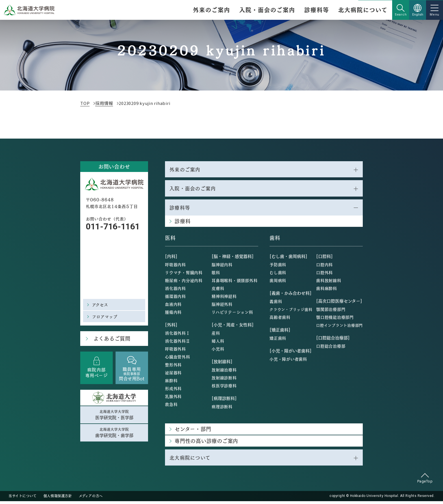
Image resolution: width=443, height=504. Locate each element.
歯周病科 (278, 283)
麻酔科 (171, 383)
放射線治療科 (224, 372)
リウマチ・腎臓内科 (184, 275)
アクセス (101, 304)
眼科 (216, 275)
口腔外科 (324, 275)
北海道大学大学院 (114, 416)
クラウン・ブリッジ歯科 (291, 312)
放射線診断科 (224, 380)
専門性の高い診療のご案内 (206, 443)
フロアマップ (106, 316)
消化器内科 (175, 290)
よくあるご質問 (110, 339)
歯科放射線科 (329, 283)
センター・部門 (193, 431)
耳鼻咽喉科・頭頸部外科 (234, 283)
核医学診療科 (224, 388)
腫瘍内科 (173, 314)
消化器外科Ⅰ (178, 335)
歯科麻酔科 (327, 290)
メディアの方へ (91, 499)
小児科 (218, 351)
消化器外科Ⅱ (178, 343)
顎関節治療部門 (331, 311)
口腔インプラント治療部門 (339, 327)
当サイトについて (23, 499)
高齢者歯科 (280, 319)
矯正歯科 (278, 340)
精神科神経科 (224, 298)
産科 (216, 335)
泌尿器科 (173, 375)
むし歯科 (278, 275)
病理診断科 (222, 409)
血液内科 (173, 306)
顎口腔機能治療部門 (335, 319)
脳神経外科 (222, 306)
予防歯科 (278, 267)
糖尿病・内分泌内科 (184, 283)
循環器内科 (175, 298)
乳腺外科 (173, 399)
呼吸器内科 (175, 267)
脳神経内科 (222, 267)
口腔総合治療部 (331, 348)
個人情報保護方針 (58, 499)
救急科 (171, 406)
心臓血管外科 (178, 359)
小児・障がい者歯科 (288, 361)
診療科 (183, 223)
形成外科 (173, 391)
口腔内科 (324, 267)
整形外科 (173, 367)
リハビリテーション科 (232, 314)
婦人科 (218, 343)
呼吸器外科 (175, 351)
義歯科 (276, 303)
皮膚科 (218, 290)
